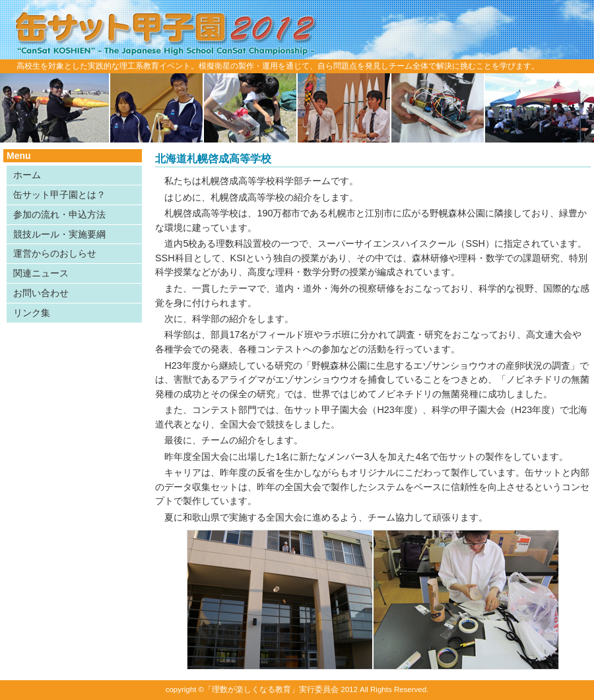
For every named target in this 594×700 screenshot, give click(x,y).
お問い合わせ (41, 293)
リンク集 (32, 313)
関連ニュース (41, 273)
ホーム (27, 175)
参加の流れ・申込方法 (59, 214)
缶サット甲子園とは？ (59, 195)
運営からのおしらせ (55, 253)
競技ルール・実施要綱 (59, 234)
